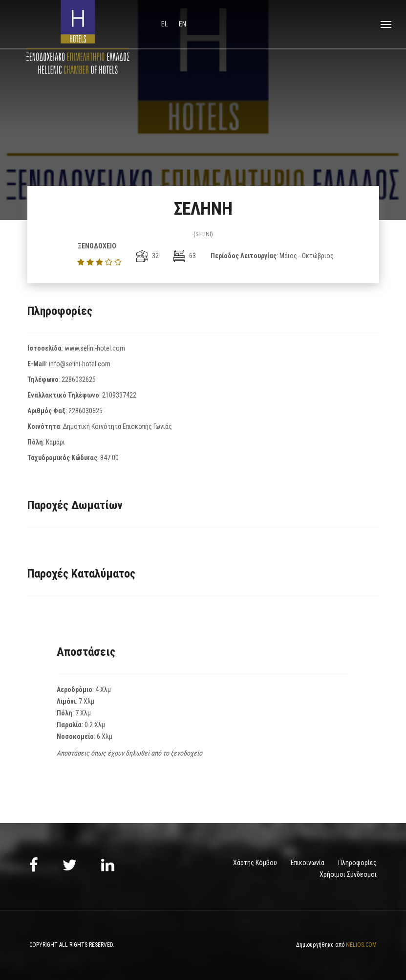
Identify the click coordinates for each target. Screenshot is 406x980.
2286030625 (85, 411)
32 (148, 256)
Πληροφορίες (357, 863)
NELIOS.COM (361, 945)
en (182, 24)
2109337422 (119, 395)
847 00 (109, 458)
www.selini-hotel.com (95, 348)
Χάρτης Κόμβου (255, 863)
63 (185, 256)
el (165, 24)
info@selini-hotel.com (80, 364)
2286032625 (79, 379)
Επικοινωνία (308, 863)
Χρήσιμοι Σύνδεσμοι (348, 874)
